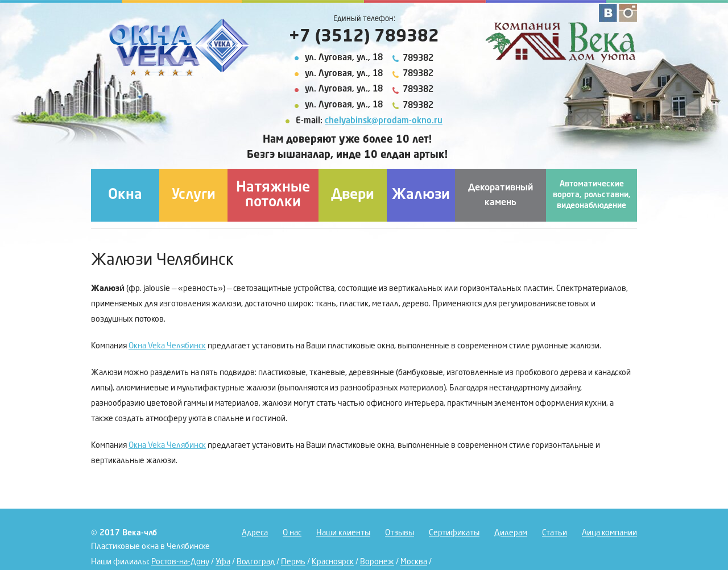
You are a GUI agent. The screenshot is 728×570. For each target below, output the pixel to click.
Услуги (194, 195)
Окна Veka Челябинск (167, 346)
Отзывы (400, 533)
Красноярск (333, 562)
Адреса (255, 533)
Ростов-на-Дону (180, 562)
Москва (414, 562)
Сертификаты (454, 533)
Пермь (293, 562)
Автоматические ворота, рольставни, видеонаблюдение (592, 195)
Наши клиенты (343, 533)
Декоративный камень (500, 195)
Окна (125, 195)
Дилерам (511, 533)
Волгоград (256, 562)
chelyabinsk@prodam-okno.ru (384, 121)
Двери (353, 195)
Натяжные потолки (273, 195)
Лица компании (609, 533)
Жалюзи (421, 195)
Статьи (555, 533)
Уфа (223, 562)
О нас (292, 533)
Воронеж (377, 562)
